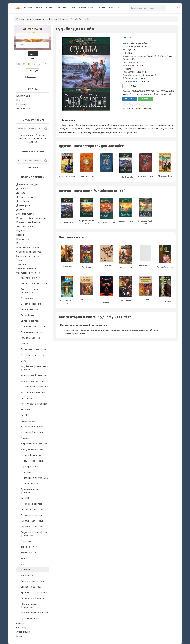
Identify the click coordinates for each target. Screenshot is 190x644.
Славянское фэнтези (32, 515)
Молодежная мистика (32, 449)
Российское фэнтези (32, 504)
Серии (73, 7)
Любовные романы (26, 227)
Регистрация (32, 71)
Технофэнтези (28, 553)
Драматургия (23, 205)
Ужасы (24, 558)
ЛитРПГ (25, 415)
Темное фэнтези (29, 547)
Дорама (25, 361)
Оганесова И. (150, 75)
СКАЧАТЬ (130, 99)
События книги (137, 86)
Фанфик (20, 623)
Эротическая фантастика (34, 592)
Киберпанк (26, 398)
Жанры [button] (49, 7)
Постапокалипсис (30, 483)
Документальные (25, 197)
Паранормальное (30, 466)
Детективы (22, 189)
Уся (22, 564)
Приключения (23, 239)
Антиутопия (27, 298)
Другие (20, 210)
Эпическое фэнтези (31, 587)
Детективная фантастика (34, 349)
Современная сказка (31, 527)
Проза (20, 243)
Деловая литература (27, 184)
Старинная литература (28, 256)
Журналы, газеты (25, 214)
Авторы (62, 7)
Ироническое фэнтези (32, 381)
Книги (39, 7)
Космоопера (27, 409)
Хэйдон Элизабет (139, 43)
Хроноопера (27, 575)
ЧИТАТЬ (146, 99)
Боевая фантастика (31, 304)
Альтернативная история (34, 283)
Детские (21, 193)
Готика (24, 344)
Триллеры (21, 264)
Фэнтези (64, 19)
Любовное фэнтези (31, 421)
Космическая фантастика (34, 404)
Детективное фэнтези (33, 355)
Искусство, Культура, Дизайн (32, 218)
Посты (20, 100)
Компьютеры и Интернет (29, 222)
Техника (21, 260)
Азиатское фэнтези (31, 278)
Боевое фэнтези (29, 309)
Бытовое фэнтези (30, 321)
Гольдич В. (141, 72)
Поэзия (20, 235)
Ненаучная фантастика (33, 461)
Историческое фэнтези (33, 392)
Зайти (33, 54)
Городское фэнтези (31, 338)
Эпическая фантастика (33, 581)
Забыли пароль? (32, 77)
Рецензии (21, 104)
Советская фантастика (33, 521)
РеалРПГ (25, 498)
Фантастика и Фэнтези (46, 19)
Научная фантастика (31, 455)
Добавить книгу (87, 7)
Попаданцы (27, 472)
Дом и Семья (23, 201)
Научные (21, 231)
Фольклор (21, 628)
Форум (102, 7)
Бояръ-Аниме (28, 315)
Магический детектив (32, 432)
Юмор (19, 636)
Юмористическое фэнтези (35, 613)
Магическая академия (32, 427)
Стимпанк (26, 541)
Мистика (25, 438)
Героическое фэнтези (32, 332)
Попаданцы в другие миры (34, 478)
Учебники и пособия (27, 269)
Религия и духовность (28, 248)
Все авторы (33, 142)
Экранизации (23, 108)
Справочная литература (29, 252)
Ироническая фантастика (34, 375)
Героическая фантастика (34, 326)
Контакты (114, 7)
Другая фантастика (31, 618)
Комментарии (23, 96)
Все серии (33, 167)
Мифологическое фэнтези (34, 444)
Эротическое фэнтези (32, 598)
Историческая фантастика (35, 387)
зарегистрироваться (74, 333)
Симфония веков (138, 46)
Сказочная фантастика (33, 509)
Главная (28, 7)
